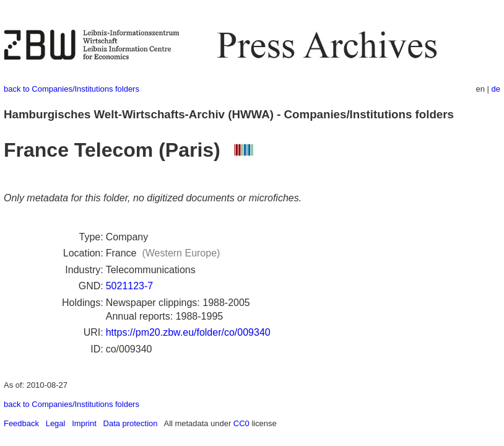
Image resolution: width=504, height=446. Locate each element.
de (496, 89)
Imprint (84, 423)
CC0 (241, 423)
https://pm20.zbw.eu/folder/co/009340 (188, 332)
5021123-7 (130, 286)
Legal (56, 423)
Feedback (21, 423)
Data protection (131, 423)
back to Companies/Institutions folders (72, 89)
